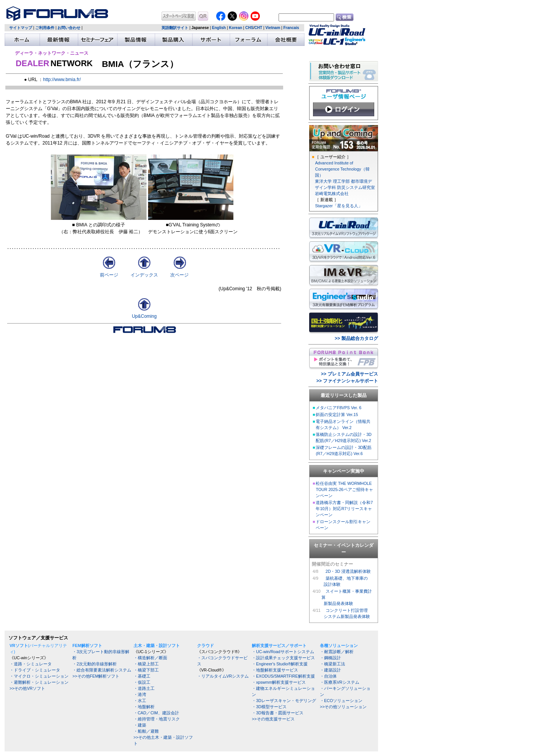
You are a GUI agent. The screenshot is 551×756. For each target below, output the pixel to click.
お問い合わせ (69, 28)
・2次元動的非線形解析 (95, 664)
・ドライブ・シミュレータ (35, 670)
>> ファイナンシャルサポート (347, 381)
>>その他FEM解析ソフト (96, 676)
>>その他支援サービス (273, 719)
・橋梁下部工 (146, 670)
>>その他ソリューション (343, 707)
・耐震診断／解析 (337, 652)
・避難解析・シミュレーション (39, 682)
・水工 (140, 701)
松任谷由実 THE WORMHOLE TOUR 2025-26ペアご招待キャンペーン (344, 489)
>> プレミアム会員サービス (350, 374)
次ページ (179, 275)
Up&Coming (144, 316)
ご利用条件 (45, 28)
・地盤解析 (144, 707)
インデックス (144, 275)
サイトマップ (21, 28)
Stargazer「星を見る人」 (338, 206)
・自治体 (328, 676)
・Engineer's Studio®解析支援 (280, 664)
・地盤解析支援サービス (275, 670)
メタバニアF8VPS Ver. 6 (338, 408)
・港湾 (140, 694)
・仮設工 (142, 682)
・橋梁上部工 (146, 664)
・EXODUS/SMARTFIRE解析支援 (283, 676)
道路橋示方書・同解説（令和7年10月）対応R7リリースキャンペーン (344, 509)
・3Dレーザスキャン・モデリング (284, 701)
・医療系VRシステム (340, 682)
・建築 (140, 725)
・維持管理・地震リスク (157, 719)
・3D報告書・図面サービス (278, 713)
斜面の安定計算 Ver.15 (337, 415)
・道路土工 (144, 688)
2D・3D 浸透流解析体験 (348, 571)
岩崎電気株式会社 (332, 193)
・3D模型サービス (269, 707)
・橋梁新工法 (333, 664)
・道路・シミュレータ (31, 664)
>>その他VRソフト (27, 688)
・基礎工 (142, 676)
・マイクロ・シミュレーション (39, 676)
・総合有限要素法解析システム (102, 670)
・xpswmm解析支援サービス (279, 682)
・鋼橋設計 (330, 658)
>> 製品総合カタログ (356, 338)
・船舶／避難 (146, 731)
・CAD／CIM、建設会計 (156, 713)
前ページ (109, 275)
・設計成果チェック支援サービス (283, 658)
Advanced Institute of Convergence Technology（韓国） (342, 169)
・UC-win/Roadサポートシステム (283, 652)
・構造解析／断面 (150, 658)
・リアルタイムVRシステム (223, 676)
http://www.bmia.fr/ (62, 80)
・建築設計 (330, 670)
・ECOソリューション (341, 701)
